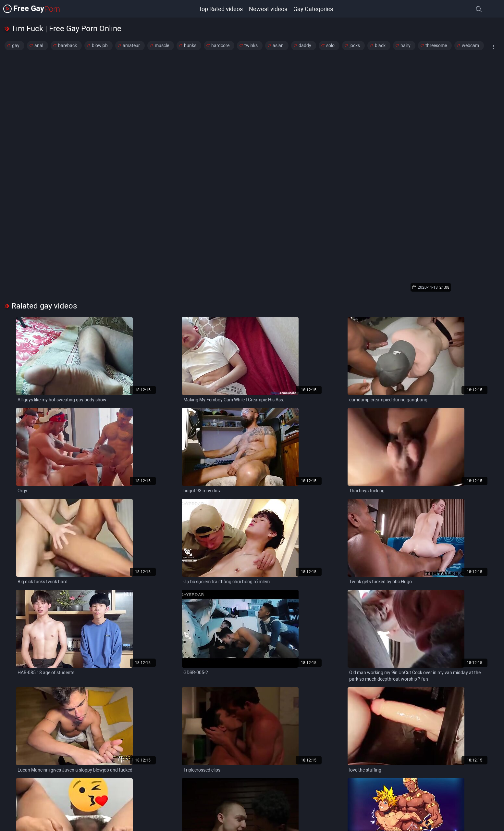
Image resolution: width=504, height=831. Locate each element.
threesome (436, 45)
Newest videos (268, 9)
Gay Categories (313, 9)
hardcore (220, 45)
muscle (162, 45)
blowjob (100, 45)
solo (330, 45)
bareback (68, 45)
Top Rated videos (220, 9)
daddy (305, 45)
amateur (131, 45)
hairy (406, 45)
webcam (470, 45)
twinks (251, 45)
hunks (190, 45)
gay (16, 45)
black (380, 45)
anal (39, 45)
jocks (355, 45)
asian (278, 45)
